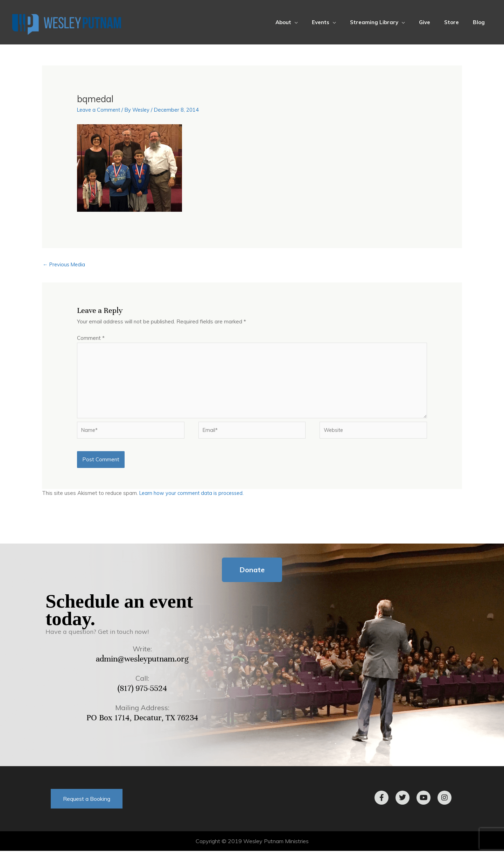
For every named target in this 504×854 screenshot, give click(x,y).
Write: (142, 652)
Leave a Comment (100, 110)
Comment (91, 338)
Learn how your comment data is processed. (193, 496)
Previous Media (65, 265)
